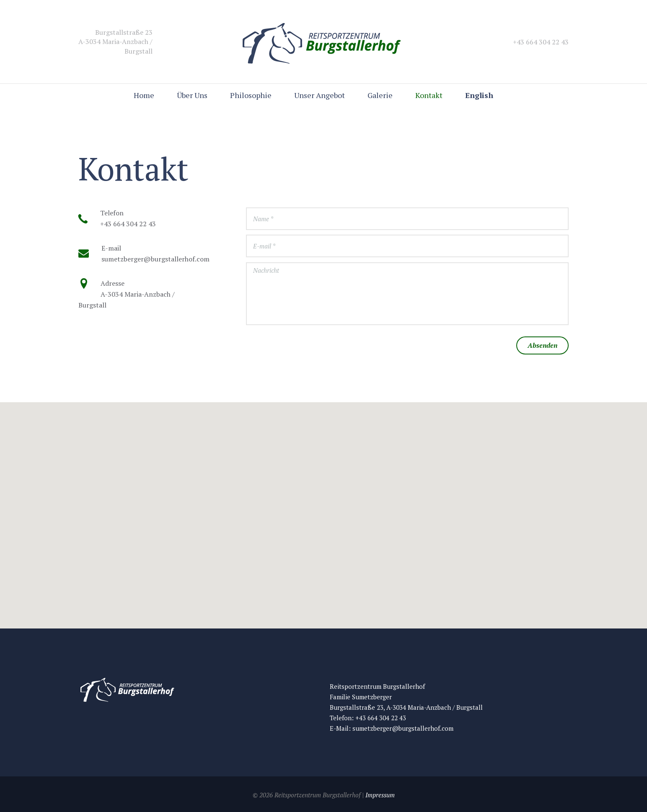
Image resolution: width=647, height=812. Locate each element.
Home (144, 95)
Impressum (380, 795)
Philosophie (251, 95)
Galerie (380, 95)
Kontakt (429, 95)
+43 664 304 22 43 (381, 718)
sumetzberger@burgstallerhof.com (403, 728)
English (479, 95)
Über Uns (192, 95)
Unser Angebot (320, 95)
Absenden (542, 345)
